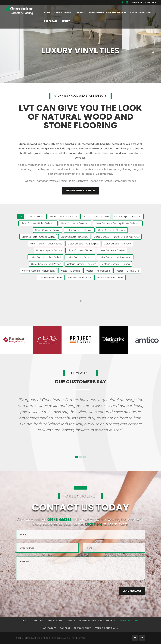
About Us (137, 3)
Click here (94, 524)
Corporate (50, 628)
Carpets (70, 621)
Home (26, 621)
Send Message (132, 591)
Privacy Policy (82, 628)
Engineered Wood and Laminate (97, 621)
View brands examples (80, 190)
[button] (76, 457)
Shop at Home (54, 621)
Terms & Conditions (106, 628)
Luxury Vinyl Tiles (129, 621)
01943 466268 (59, 519)
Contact (151, 3)
